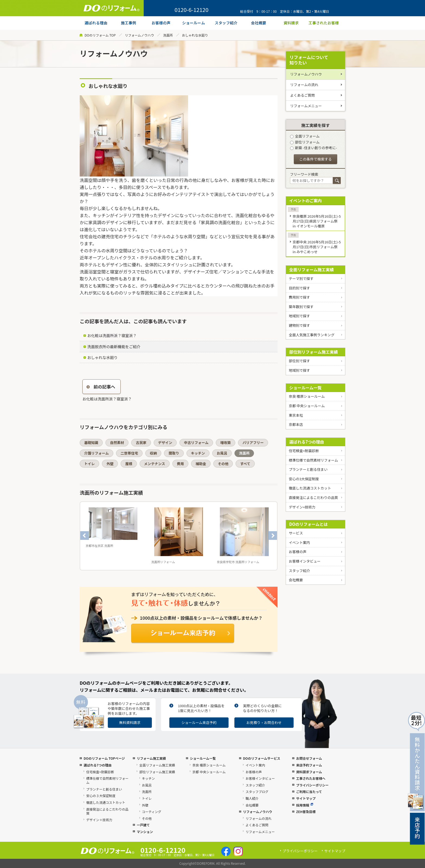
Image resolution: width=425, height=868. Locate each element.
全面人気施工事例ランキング (312, 335)
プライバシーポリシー (312, 785)
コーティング (152, 812)
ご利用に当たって (309, 792)
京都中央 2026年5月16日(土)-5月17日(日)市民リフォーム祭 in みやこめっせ (317, 247)
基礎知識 (91, 443)
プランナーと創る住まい (308, 469)
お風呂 (222, 453)
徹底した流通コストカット (310, 488)
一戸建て (143, 825)
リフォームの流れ (304, 85)
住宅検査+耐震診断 (304, 451)
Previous (85, 536)
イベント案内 (299, 542)
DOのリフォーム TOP (100, 35)
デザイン (165, 443)
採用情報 (305, 805)
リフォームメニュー (306, 106)
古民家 (141, 443)
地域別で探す (299, 316)
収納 (153, 453)
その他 (223, 464)
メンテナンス (154, 464)
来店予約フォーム (309, 765)
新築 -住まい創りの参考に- (313, 148)
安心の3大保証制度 (304, 479)
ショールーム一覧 (305, 388)
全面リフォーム (305, 136)
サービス (296, 533)
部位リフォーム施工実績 (157, 772)
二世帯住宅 (129, 453)
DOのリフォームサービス (261, 758)
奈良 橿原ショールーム (307, 396)
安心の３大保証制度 (101, 796)
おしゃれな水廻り (102, 357)
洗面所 (168, 35)
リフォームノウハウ (139, 35)
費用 (180, 464)
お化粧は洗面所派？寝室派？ (112, 335)
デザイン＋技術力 (99, 820)
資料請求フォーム (309, 772)
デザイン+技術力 (302, 507)
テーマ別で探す (301, 278)
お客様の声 (297, 552)
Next (273, 536)
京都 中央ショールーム (307, 406)
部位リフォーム (305, 142)
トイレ (90, 464)
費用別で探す (299, 297)
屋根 (129, 464)
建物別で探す (299, 325)
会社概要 (296, 580)
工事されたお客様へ (311, 778)
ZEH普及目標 (306, 812)
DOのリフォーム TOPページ (104, 758)
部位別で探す (299, 361)
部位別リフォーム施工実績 (314, 352)
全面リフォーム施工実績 (312, 270)
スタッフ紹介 (299, 571)
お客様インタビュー (305, 561)
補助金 (201, 464)
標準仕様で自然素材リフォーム (313, 460)
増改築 (225, 443)
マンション (145, 832)
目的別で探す (299, 288)
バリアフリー (253, 443)
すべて (245, 464)
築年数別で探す (301, 307)
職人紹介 (252, 798)
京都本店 (296, 424)
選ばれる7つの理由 (307, 442)
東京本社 (296, 415)
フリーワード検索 (304, 174)
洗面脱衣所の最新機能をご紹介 (114, 347)
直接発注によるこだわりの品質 (313, 497)
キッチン (198, 453)
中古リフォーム (196, 443)
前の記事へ (101, 387)
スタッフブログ (257, 792)
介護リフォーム (97, 453)
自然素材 (117, 443)
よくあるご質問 (303, 95)
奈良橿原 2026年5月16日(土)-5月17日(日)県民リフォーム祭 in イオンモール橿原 (317, 221)
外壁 (110, 464)
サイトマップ (306, 798)
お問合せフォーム (309, 758)
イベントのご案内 (305, 200)
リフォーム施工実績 (151, 758)
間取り (174, 453)
